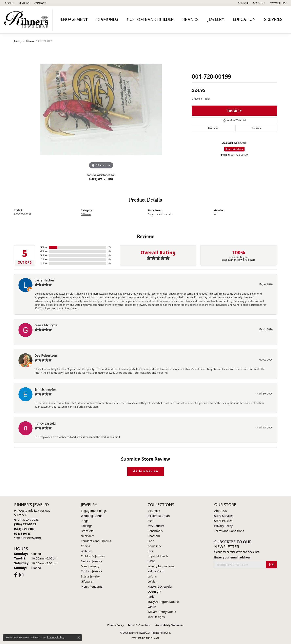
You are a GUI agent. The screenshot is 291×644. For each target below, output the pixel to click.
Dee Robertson (46, 355)
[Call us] (22, 533)
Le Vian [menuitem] (152, 581)
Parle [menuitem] (151, 597)
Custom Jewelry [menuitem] (91, 571)
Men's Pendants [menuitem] (92, 586)
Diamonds (107, 20)
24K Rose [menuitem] (154, 511)
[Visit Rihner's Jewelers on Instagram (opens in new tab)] (21, 575)
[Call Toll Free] (24, 529)
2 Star (44, 259)
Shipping (213, 128)
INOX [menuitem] (151, 561)
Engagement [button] (74, 20)
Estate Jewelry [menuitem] (90, 576)
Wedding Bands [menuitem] (92, 516)
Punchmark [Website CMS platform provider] (153, 638)
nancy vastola (45, 423)
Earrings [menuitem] (86, 526)
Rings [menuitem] (85, 521)
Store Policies (223, 521)
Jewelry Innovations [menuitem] (161, 566)
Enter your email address (232, 557)
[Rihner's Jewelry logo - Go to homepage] (27, 20)
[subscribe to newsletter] (271, 565)
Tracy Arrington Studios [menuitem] (163, 602)
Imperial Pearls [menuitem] (158, 556)
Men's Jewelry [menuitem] (90, 566)
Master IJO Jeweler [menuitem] (160, 586)
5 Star (44, 247)
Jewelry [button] (216, 20)
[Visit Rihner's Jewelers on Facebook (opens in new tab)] (16, 575)
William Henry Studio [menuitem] (162, 612)
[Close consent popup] (79, 638)
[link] (9, 3)
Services (273, 20)
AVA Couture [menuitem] (156, 526)
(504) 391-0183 (101, 179)
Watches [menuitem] (87, 551)
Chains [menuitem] (85, 546)
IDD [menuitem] (150, 551)
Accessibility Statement (170, 625)
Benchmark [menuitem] (155, 531)
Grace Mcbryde (46, 325)
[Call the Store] (25, 524)
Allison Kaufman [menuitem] (159, 516)
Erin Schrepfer (45, 389)
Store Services (224, 516)
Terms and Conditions (229, 531)
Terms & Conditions (140, 625)
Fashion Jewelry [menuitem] (91, 561)
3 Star (44, 255)
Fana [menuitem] (151, 541)
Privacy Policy (223, 526)
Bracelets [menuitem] (87, 531)
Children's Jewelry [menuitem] (93, 556)
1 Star (44, 263)
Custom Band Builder (150, 20)
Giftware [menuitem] (87, 581)
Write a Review (145, 471)
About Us (220, 511)
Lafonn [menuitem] (152, 576)
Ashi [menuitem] (150, 521)
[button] (243, 3)
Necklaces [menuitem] (88, 536)
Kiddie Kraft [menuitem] (156, 571)
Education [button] (244, 20)
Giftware (30, 41)
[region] (101, 109)
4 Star (44, 251)
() (109, 247)
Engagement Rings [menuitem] (94, 511)
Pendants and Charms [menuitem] (96, 541)
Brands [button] (190, 20)
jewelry (18, 41)
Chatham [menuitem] (154, 536)
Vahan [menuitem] (152, 607)
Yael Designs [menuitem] (156, 617)
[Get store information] (28, 538)
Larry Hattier (44, 280)
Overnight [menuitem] (154, 592)
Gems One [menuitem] (155, 546)
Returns (256, 128)
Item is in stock (234, 149)
